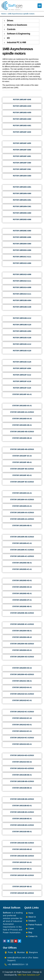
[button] (40, 6)
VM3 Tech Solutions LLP (29, 975)
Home (4, 14)
